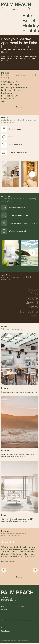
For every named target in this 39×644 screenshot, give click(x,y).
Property (4, 607)
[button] (35, 9)
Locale (22, 607)
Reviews (4, 610)
